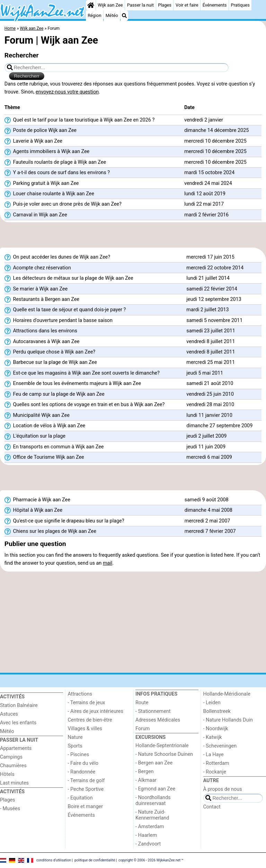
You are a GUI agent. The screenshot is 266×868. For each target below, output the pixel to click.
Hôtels (7, 774)
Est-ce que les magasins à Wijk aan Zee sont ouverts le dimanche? (82, 373)
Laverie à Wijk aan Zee (33, 141)
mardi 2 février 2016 (206, 215)
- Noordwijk (216, 729)
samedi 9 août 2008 (207, 500)
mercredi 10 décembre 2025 (215, 141)
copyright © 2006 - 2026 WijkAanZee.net (149, 860)
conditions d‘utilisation (54, 860)
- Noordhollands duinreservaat (153, 800)
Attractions (80, 694)
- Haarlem (146, 835)
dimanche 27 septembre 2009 (219, 426)
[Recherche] (124, 16)
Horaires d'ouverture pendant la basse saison (59, 321)
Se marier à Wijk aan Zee (36, 289)
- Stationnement (153, 711)
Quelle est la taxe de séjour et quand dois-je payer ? (65, 310)
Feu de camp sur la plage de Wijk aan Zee (55, 394)
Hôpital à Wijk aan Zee (33, 510)
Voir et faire (187, 5)
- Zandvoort (148, 844)
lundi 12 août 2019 (205, 194)
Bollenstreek (217, 711)
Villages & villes (85, 729)
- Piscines (79, 755)
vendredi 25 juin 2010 (210, 394)
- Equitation (80, 798)
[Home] (91, 5)
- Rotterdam (216, 763)
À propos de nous (223, 789)
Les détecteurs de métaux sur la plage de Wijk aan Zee (69, 278)
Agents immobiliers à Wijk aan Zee (47, 152)
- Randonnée (82, 772)
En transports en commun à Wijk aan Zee (54, 447)
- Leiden (212, 703)
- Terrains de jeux (87, 703)
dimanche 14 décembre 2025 (216, 130)
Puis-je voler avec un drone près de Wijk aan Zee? (63, 204)
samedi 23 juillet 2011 (211, 331)
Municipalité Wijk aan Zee (37, 415)
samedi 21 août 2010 (210, 383)
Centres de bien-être (90, 720)
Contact (212, 807)
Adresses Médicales (158, 720)
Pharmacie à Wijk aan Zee (37, 500)
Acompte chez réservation (38, 268)
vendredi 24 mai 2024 (208, 183)
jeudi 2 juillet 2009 (206, 436)
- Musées (10, 809)
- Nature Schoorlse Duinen (164, 754)
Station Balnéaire (19, 705)
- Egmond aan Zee (155, 789)
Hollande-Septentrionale (162, 746)
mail (108, 563)
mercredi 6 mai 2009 (209, 457)
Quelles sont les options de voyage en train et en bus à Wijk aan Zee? (85, 405)
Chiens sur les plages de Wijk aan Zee (50, 531)
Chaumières (13, 766)
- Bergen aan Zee (154, 763)
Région (94, 15)
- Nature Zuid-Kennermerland (152, 815)
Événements (215, 5)
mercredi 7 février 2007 (210, 531)
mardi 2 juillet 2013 (207, 310)
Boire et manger (86, 807)
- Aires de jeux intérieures (96, 711)
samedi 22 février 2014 (212, 289)
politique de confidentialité (95, 860)
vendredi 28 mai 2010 (210, 405)
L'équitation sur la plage (35, 436)
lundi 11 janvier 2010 (209, 415)
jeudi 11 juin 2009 (206, 447)
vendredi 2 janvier (204, 120)
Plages (165, 5)
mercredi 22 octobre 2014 (215, 268)
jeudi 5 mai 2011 (205, 373)
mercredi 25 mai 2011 (211, 362)
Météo (112, 15)
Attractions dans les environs (41, 331)
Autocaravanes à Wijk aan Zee (42, 342)
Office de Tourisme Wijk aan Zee (44, 457)
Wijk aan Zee (110, 5)
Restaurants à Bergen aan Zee (42, 299)
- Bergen (145, 772)
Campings (11, 757)
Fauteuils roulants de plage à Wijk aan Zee (55, 162)
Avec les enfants (18, 723)
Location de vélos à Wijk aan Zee (45, 426)
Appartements (16, 748)
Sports (75, 746)
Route (142, 703)
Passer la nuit (140, 5)
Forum (143, 729)
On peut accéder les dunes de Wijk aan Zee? (57, 257)
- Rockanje (215, 772)
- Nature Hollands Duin (228, 720)
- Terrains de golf (86, 781)
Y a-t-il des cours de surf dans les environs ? (57, 173)
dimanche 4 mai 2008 (209, 510)
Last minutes (14, 783)
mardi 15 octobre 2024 (209, 173)
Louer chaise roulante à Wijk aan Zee (49, 194)
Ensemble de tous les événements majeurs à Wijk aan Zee (73, 384)
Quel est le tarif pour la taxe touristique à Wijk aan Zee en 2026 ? (79, 120)
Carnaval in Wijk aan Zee (36, 215)
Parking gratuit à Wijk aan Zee (42, 184)
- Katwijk (213, 737)
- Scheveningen (220, 746)
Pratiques (240, 5)
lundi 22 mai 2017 (204, 204)
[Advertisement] (133, 237)
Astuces (9, 714)
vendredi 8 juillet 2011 (211, 342)
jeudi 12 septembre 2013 (214, 299)
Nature (75, 737)
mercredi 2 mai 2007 (207, 521)
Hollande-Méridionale (227, 694)
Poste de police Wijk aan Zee (41, 131)
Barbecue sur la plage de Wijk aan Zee (51, 363)
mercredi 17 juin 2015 (210, 257)
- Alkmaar (146, 780)
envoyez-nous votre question (67, 92)
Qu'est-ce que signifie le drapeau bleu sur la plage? (64, 521)
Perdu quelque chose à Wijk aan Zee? (50, 352)
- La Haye (214, 755)
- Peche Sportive (86, 789)
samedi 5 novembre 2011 (214, 320)
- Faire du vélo (83, 763)
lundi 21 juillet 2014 (208, 278)
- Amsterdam (150, 827)
